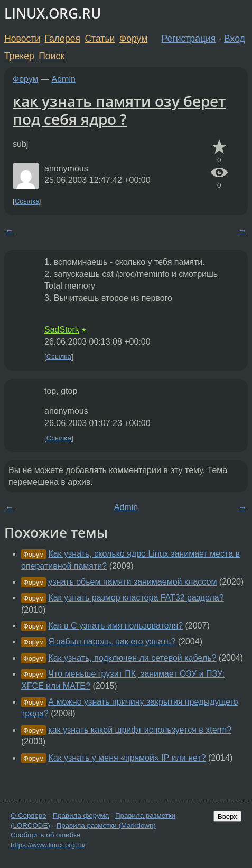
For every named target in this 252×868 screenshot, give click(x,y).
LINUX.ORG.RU (53, 13)
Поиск (52, 56)
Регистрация (189, 39)
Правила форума (81, 815)
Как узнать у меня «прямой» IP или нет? (127, 758)
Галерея (63, 39)
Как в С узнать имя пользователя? (115, 626)
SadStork (62, 330)
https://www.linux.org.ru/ (48, 845)
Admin (64, 79)
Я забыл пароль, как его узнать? (112, 641)
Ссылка (27, 201)
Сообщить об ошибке (46, 835)
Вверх (227, 816)
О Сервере (29, 815)
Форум (133, 39)
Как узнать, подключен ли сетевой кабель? (132, 658)
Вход (235, 39)
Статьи (100, 39)
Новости (22, 39)
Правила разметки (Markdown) (106, 825)
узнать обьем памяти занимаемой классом (132, 582)
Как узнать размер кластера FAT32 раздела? (136, 598)
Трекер (19, 56)
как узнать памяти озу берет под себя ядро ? (119, 110)
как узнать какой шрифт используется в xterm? (140, 730)
